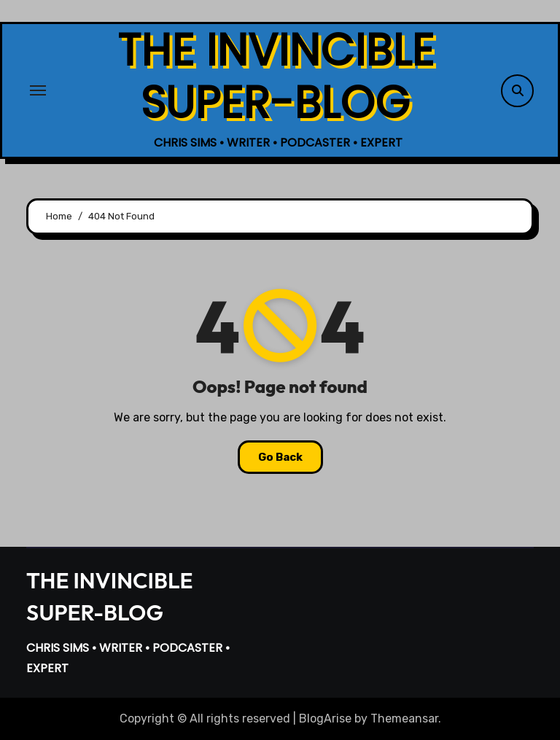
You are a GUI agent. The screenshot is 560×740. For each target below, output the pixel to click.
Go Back (280, 457)
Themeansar (404, 718)
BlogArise (325, 718)
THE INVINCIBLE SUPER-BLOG (276, 77)
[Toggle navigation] (38, 90)
